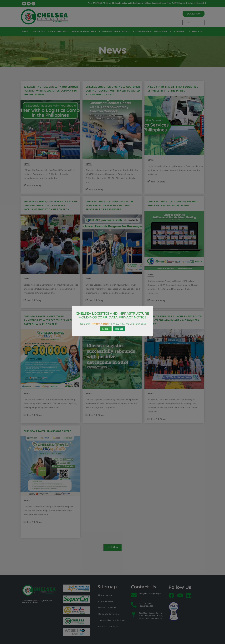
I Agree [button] (106, 329)
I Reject (119, 329)
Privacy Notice (100, 324)
